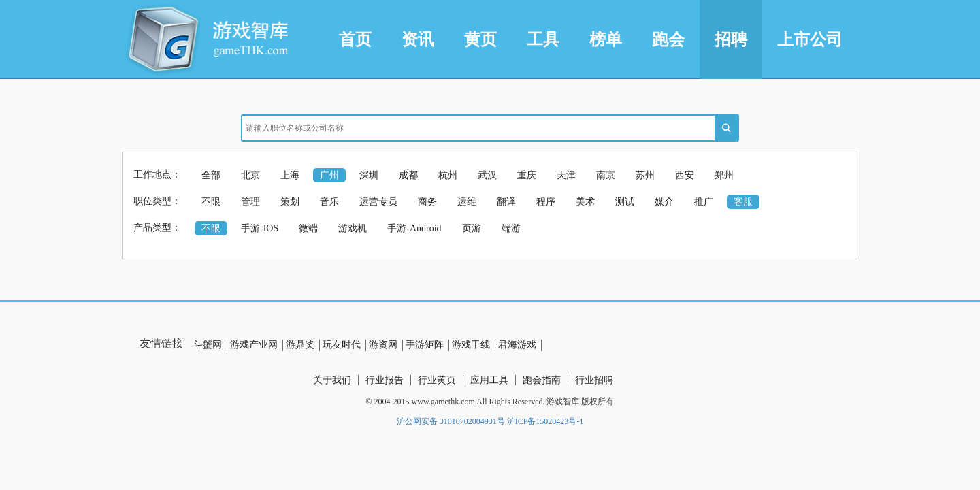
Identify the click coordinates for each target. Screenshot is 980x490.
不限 (211, 202)
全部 (211, 175)
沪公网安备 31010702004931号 (451, 421)
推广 (704, 202)
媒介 (664, 202)
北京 (250, 175)
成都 (408, 175)
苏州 (645, 175)
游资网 (383, 345)
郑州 (724, 175)
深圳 (369, 175)
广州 (329, 175)
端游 (511, 228)
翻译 (506, 202)
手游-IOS (260, 228)
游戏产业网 (254, 345)
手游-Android (414, 228)
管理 (250, 202)
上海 (290, 175)
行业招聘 (594, 380)
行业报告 (385, 380)
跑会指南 (542, 380)
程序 (546, 202)
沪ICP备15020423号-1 (545, 421)
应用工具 (489, 380)
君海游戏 (517, 345)
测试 (625, 202)
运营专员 (378, 202)
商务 (427, 202)
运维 (467, 202)
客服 (743, 202)
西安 (685, 175)
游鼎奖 (300, 345)
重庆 (527, 175)
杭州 (448, 175)
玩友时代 (342, 345)
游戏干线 (471, 345)
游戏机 (353, 228)
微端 (308, 228)
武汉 (487, 175)
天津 (566, 175)
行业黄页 (437, 380)
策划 (290, 202)
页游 (472, 228)
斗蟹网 (208, 345)
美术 (585, 202)
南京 (606, 175)
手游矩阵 (425, 345)
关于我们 (332, 380)
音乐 (329, 202)
